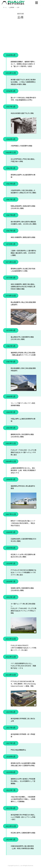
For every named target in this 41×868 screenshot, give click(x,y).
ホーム (5, 7)
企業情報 (12, 7)
